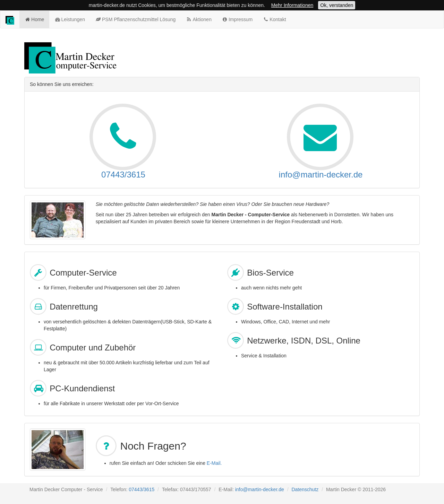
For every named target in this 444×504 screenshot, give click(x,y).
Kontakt (275, 19)
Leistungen (70, 19)
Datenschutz (305, 489)
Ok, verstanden (337, 5)
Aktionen (199, 19)
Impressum (237, 19)
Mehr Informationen (292, 5)
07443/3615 (123, 175)
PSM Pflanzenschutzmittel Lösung (135, 19)
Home (34, 19)
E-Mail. (214, 463)
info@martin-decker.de (321, 175)
